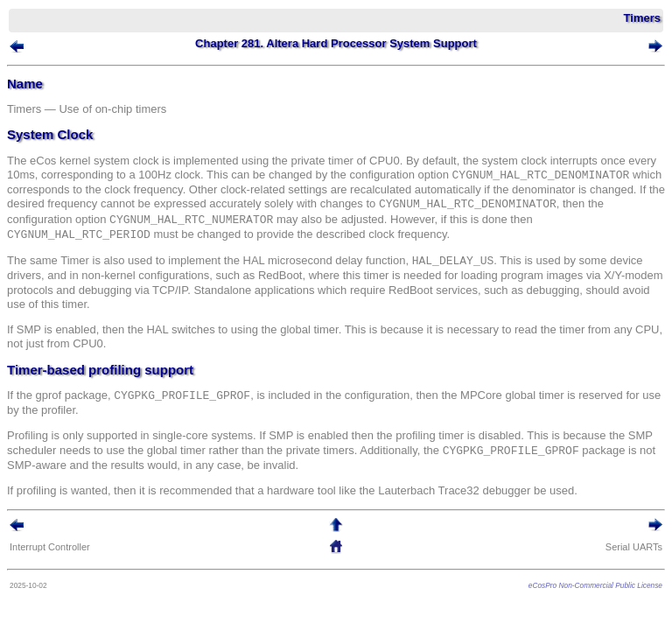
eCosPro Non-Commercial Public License (595, 585)
